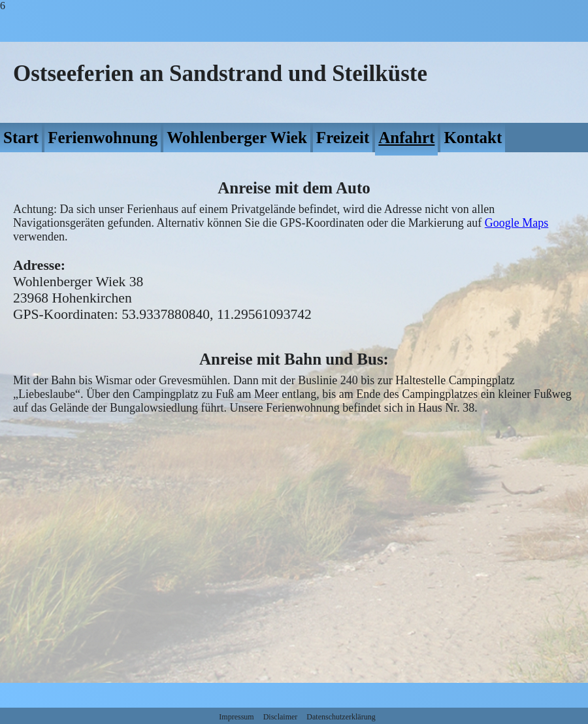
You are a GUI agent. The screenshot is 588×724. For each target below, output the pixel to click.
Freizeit (343, 138)
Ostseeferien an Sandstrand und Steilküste (220, 74)
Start (21, 138)
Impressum (236, 717)
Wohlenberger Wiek (237, 138)
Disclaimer (281, 717)
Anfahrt (406, 138)
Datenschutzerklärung (341, 717)
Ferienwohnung (103, 138)
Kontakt (473, 138)
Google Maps (517, 223)
